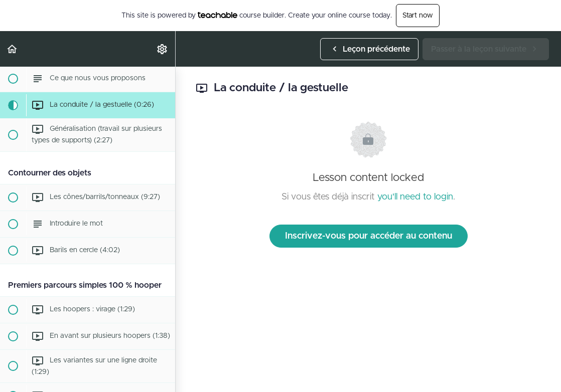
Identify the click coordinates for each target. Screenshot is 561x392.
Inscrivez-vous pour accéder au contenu (369, 236)
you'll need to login (415, 197)
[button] (13, 49)
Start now (418, 16)
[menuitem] (163, 49)
